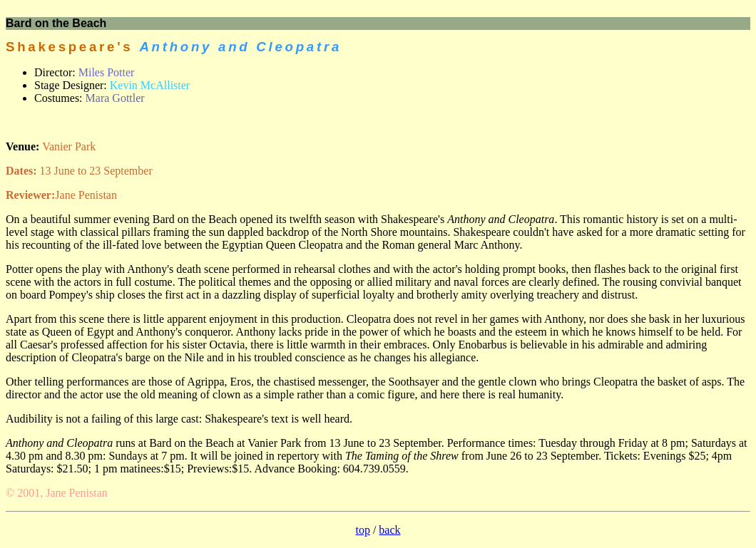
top (362, 530)
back (389, 530)
